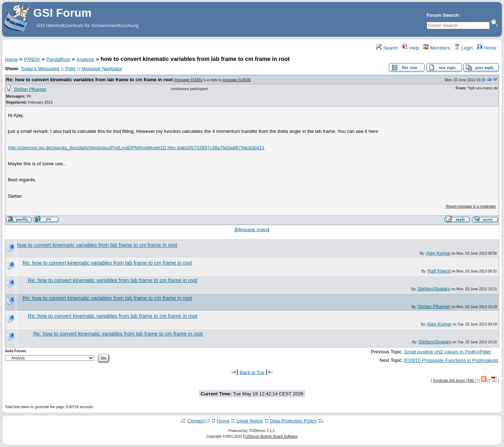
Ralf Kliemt (439, 271)
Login (463, 48)
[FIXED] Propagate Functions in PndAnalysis (451, 360)
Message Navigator (102, 69)
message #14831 (189, 80)
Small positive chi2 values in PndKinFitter (448, 352)
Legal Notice (250, 421)
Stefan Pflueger (30, 89)
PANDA (32, 59)
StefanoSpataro (434, 289)
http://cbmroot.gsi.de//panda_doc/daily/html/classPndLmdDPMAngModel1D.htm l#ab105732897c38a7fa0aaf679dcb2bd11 (136, 148)
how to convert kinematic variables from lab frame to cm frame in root (97, 245)
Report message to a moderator (471, 206)
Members (436, 48)
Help (411, 48)
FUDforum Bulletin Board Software (270, 436)
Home (487, 48)
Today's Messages (40, 69)
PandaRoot (58, 59)
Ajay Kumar (438, 253)
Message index (252, 230)
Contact (196, 421)
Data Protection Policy (293, 421)
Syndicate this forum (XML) (454, 381)
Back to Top (252, 372)
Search (387, 48)
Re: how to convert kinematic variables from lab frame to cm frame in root (89, 80)
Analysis (86, 59)
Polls (70, 69)
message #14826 (236, 80)
